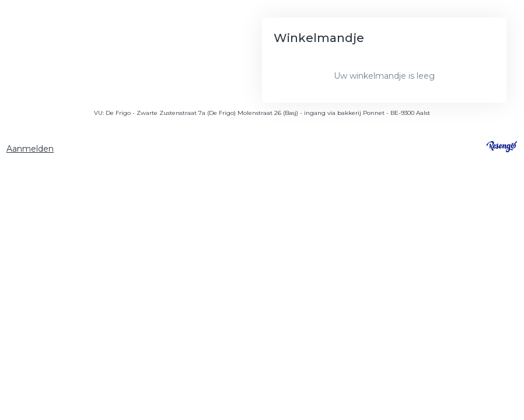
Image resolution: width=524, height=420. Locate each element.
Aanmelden (30, 149)
